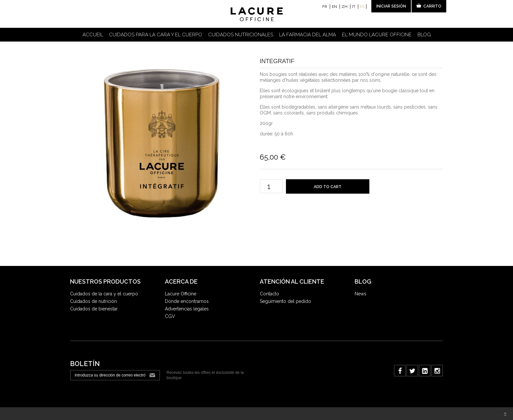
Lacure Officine (181, 294)
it (354, 7)
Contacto (269, 294)
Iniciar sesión (391, 6)
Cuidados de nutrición (93, 301)
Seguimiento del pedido (285, 301)
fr (325, 7)
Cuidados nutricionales (241, 35)
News (361, 294)
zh (345, 7)
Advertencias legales (187, 309)
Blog (424, 35)
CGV (170, 316)
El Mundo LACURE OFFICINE (377, 35)
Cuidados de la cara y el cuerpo (104, 294)
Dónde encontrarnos (187, 301)
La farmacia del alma (308, 35)
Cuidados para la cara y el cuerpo (156, 35)
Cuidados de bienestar (94, 309)
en (335, 7)
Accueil (93, 35)
